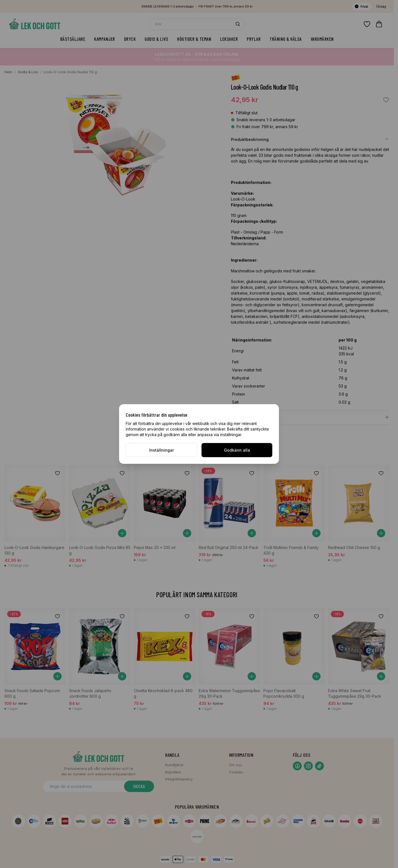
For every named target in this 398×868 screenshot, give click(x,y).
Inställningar (162, 450)
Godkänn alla (237, 450)
